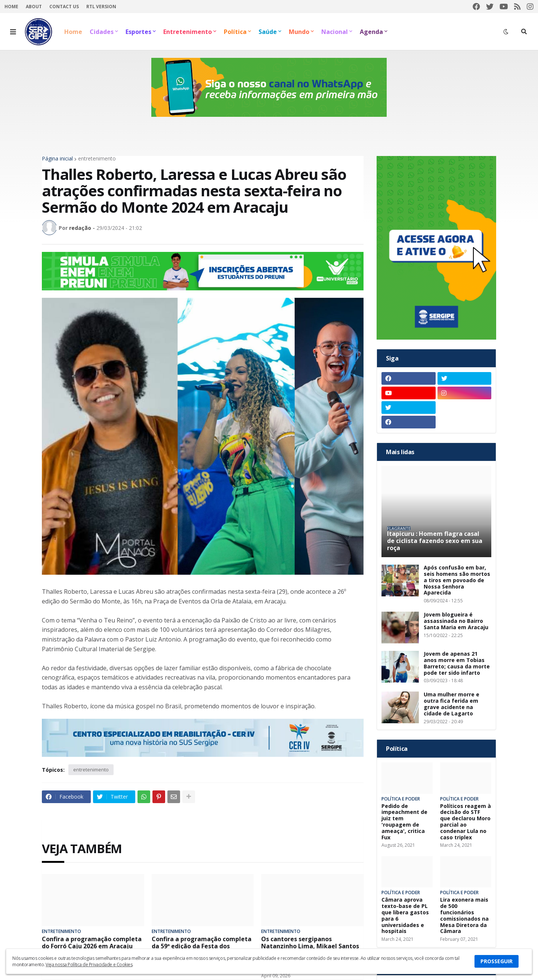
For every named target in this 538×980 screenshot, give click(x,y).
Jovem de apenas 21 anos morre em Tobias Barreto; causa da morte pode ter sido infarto (457, 663)
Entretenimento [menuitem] (188, 32)
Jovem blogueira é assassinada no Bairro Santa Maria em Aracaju (456, 621)
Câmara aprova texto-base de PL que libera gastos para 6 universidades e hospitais (405, 916)
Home (11, 7)
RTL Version (101, 7)
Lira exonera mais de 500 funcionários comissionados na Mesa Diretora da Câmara (464, 916)
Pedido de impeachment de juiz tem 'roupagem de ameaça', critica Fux (404, 822)
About (34, 7)
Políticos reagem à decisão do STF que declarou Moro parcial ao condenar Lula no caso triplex (466, 822)
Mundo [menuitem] (299, 32)
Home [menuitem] (73, 32)
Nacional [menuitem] (335, 32)
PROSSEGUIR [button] (497, 961)
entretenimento (97, 159)
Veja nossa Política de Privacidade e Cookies (89, 965)
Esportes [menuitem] (138, 32)
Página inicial (57, 159)
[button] (13, 32)
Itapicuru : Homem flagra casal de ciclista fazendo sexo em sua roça (435, 541)
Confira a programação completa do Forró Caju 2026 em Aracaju (92, 943)
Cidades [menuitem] (102, 32)
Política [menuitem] (235, 32)
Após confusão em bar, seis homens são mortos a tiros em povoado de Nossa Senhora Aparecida (457, 580)
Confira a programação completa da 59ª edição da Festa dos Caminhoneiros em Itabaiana (202, 946)
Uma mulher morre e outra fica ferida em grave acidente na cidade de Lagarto (452, 704)
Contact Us (64, 7)
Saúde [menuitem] (268, 32)
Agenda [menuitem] (371, 32)
